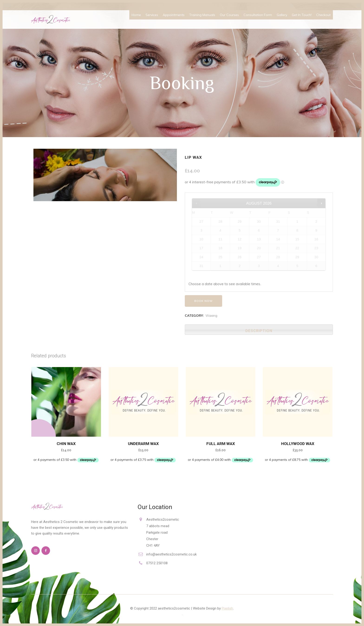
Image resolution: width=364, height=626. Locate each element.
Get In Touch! (302, 15)
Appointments (174, 15)
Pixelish (227, 608)
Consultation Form (258, 15)
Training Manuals (202, 15)
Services (152, 15)
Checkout (323, 15)
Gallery (282, 15)
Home (136, 15)
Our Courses (229, 15)
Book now (203, 301)
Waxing (211, 316)
